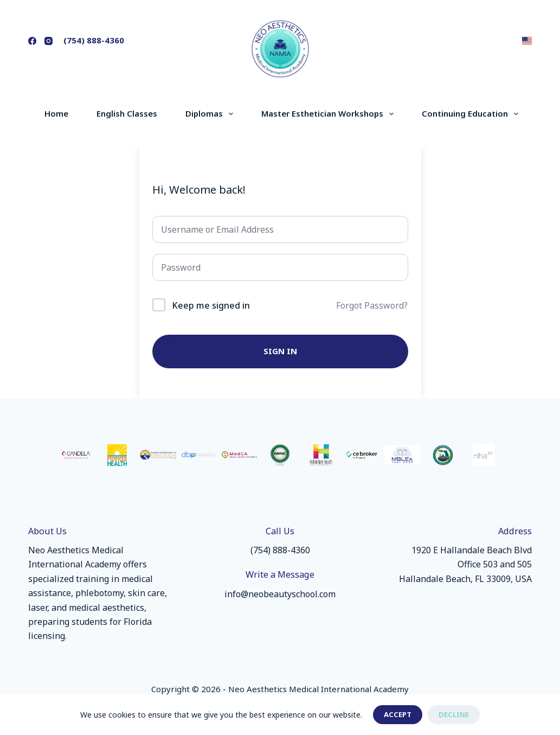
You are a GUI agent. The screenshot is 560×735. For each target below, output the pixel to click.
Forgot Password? (372, 305)
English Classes (127, 113)
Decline (454, 714)
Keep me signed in (211, 305)
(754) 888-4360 (94, 40)
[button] (527, 41)
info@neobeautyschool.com (280, 594)
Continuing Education (472, 114)
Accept (398, 714)
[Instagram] (49, 41)
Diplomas (211, 114)
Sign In (280, 351)
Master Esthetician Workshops (330, 114)
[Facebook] (32, 41)
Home (56, 113)
